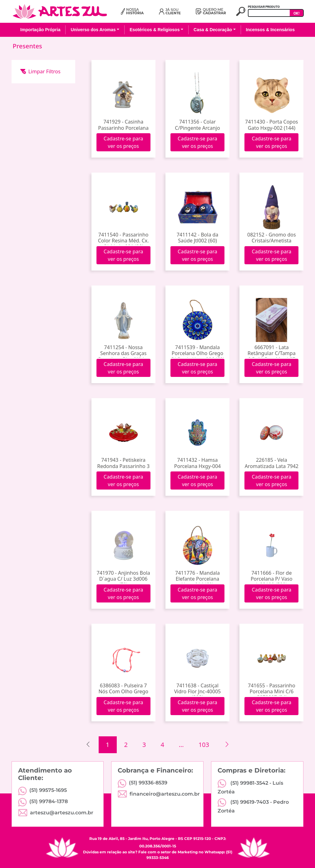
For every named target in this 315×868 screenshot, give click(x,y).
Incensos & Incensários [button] (270, 30)
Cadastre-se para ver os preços (123, 142)
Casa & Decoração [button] (213, 30)
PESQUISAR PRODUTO (264, 7)
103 (204, 745)
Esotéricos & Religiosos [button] (155, 30)
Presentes (27, 46)
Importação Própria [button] (40, 30)
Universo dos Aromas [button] (93, 30)
